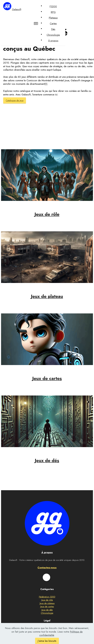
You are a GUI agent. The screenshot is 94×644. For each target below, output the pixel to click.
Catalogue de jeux (15, 100)
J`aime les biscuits (47, 641)
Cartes (53, 24)
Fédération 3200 (47, 597)
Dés (53, 29)
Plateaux (53, 18)
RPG (53, 12)
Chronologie (53, 35)
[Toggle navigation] (36, 23)
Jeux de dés (47, 460)
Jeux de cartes (47, 378)
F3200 (53, 7)
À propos (53, 41)
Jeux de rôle (47, 214)
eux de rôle (47, 600)
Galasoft (17, 9)
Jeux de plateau (47, 296)
